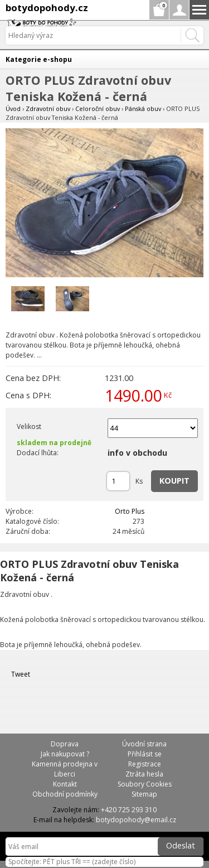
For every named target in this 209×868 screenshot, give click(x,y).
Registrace (145, 764)
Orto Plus (130, 511)
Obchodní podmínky (65, 794)
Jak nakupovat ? (65, 754)
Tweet (21, 674)
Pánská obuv (143, 108)
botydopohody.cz (47, 8)
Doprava (65, 744)
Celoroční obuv (98, 108)
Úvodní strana (144, 744)
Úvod (13, 108)
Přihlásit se (145, 754)
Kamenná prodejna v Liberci (65, 769)
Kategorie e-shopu (39, 59)
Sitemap (144, 794)
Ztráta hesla (144, 774)
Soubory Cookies (145, 784)
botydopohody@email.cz (136, 820)
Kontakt (65, 784)
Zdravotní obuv (48, 108)
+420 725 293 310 (129, 810)
